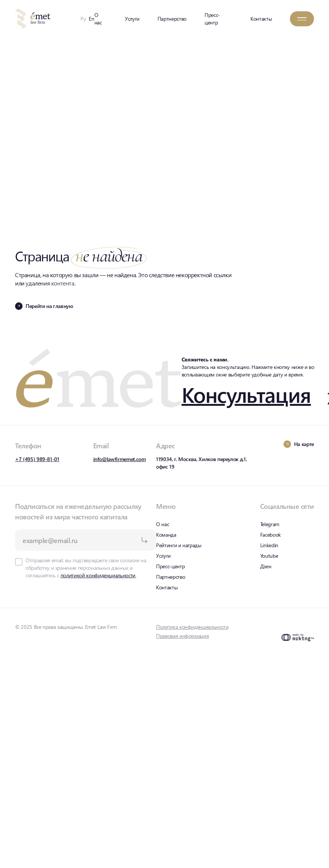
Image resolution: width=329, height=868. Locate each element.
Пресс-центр (212, 19)
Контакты (261, 19)
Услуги (132, 19)
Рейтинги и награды (179, 545)
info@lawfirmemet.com (120, 459)
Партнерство (172, 19)
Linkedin (269, 545)
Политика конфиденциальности (192, 627)
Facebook (271, 535)
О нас (98, 19)
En (91, 19)
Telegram (270, 524)
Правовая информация (182, 636)
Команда (166, 535)
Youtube (269, 556)
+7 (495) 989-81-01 (37, 459)
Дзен (266, 566)
